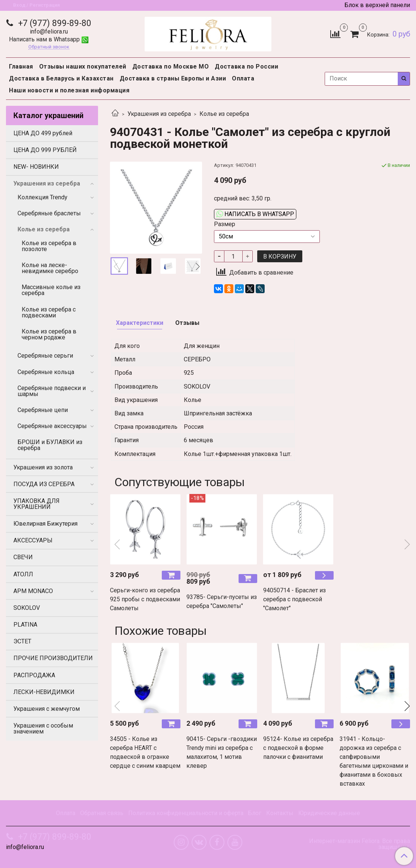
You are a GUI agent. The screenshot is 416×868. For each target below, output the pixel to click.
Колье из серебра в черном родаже (49, 334)
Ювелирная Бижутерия (45, 524)
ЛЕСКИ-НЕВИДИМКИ (44, 692)
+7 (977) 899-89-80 (54, 23)
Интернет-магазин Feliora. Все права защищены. (360, 844)
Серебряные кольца (46, 372)
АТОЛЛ (23, 574)
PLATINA (25, 625)
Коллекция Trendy (42, 197)
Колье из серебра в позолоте (49, 246)
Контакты (280, 813)
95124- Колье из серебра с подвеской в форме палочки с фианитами (298, 748)
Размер (225, 224)
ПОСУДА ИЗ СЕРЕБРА (44, 484)
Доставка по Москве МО (171, 66)
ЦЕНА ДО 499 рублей (43, 133)
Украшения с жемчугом (47, 709)
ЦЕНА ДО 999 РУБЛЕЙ (45, 150)
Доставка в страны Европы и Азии (173, 78)
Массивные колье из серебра (51, 290)
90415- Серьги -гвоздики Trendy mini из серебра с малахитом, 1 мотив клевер (222, 752)
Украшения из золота (43, 467)
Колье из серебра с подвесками (49, 312)
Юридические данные (329, 813)
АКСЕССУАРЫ (33, 540)
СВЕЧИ (23, 557)
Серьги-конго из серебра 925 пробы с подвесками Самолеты (145, 599)
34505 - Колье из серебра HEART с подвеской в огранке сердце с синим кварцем (145, 752)
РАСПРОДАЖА (34, 675)
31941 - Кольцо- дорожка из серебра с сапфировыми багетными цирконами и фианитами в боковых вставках (374, 761)
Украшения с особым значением (43, 728)
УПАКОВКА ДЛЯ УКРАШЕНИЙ (37, 504)
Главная (21, 66)
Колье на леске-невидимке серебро (50, 268)
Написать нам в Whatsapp (49, 39)
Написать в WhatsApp (255, 214)
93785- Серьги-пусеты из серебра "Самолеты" (222, 601)
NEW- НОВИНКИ (36, 167)
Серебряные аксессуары (52, 426)
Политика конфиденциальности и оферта (186, 813)
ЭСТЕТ (22, 641)
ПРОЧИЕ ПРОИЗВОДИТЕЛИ (53, 658)
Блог (255, 813)
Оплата (243, 78)
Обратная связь (102, 813)
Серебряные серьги (45, 356)
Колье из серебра (224, 114)
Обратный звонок (49, 47)
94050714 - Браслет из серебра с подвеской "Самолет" (294, 599)
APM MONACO (33, 591)
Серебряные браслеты (49, 213)
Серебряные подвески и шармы (52, 391)
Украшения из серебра (159, 114)
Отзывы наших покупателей (83, 66)
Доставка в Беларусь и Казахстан (61, 78)
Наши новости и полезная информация (69, 90)
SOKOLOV (27, 608)
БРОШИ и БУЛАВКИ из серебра (50, 445)
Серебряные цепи (43, 410)
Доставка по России (246, 66)
